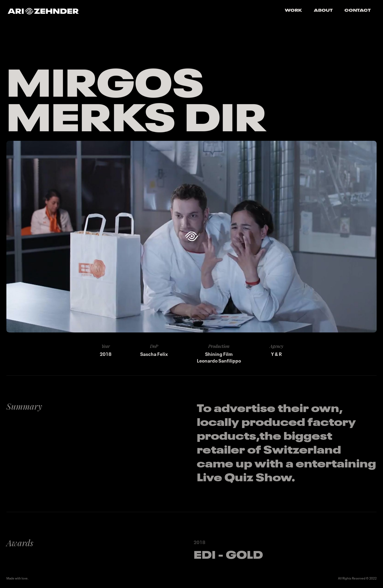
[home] (43, 11)
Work (294, 11)
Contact (358, 11)
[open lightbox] (191, 237)
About (323, 11)
